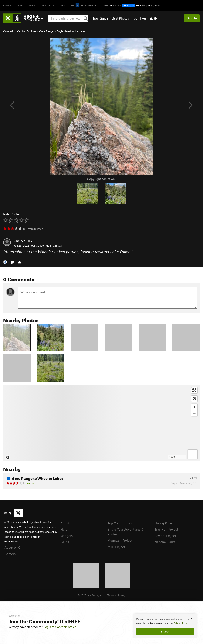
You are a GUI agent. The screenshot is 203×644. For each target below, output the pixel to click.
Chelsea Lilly (23, 241)
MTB (20, 5)
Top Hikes (139, 18)
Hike (32, 5)
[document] (165, 626)
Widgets (67, 536)
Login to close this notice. (60, 627)
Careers (10, 554)
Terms (111, 595)
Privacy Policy (181, 623)
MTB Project (116, 547)
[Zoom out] (194, 413)
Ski (63, 5)
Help (64, 529)
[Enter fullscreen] (194, 390)
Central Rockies (27, 31)
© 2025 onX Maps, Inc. (91, 595)
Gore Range (46, 31)
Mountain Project (120, 540)
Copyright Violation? (101, 179)
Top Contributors (120, 523)
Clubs (65, 542)
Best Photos (120, 18)
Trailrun (48, 5)
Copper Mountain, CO (49, 245)
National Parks (165, 542)
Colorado (9, 31)
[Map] (101, 423)
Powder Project (165, 536)
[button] (5, 262)
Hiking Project (165, 523)
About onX (12, 547)
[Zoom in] (194, 407)
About (65, 523)
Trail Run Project (166, 529)
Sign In (192, 18)
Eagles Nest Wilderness (71, 31)
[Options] (193, 454)
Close (165, 632)
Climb (7, 5)
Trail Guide (100, 18)
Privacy (122, 595)
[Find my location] (194, 399)
